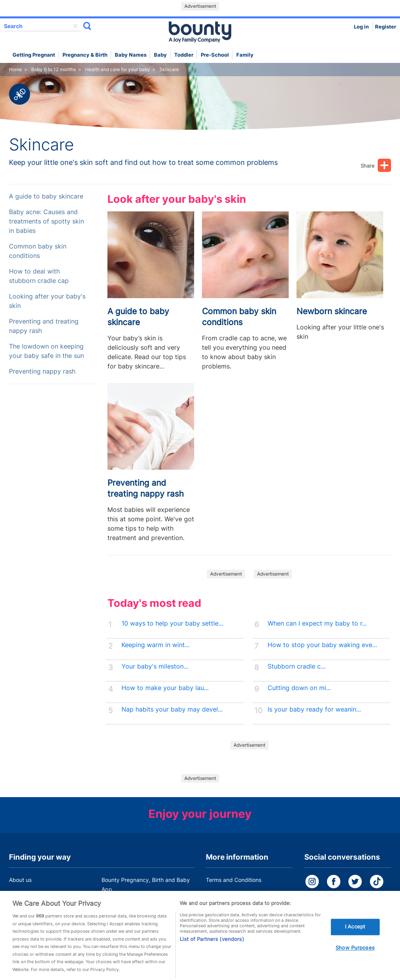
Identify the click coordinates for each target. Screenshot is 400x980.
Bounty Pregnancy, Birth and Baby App (146, 884)
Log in (361, 27)
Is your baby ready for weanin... (314, 709)
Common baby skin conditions (38, 251)
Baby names (131, 55)
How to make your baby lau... (165, 688)
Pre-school (215, 55)
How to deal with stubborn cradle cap (39, 276)
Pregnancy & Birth (85, 55)
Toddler (184, 55)
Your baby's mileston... (155, 666)
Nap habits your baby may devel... (172, 709)
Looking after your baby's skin (47, 301)
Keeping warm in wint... (155, 645)
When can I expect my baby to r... (317, 623)
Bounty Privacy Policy (234, 895)
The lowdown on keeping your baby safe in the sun (46, 351)
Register (386, 27)
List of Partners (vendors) (212, 946)
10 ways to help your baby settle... (172, 623)
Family (245, 55)
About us (20, 880)
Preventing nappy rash (42, 371)
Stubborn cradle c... (296, 666)
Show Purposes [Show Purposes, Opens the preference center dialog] (355, 954)
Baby (160, 55)
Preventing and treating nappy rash (44, 326)
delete (75, 26)
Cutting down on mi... (299, 688)
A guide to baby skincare (46, 196)
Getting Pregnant (34, 55)
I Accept (355, 933)
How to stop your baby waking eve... (322, 645)
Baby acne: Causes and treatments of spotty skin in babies (46, 221)
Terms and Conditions (234, 880)
